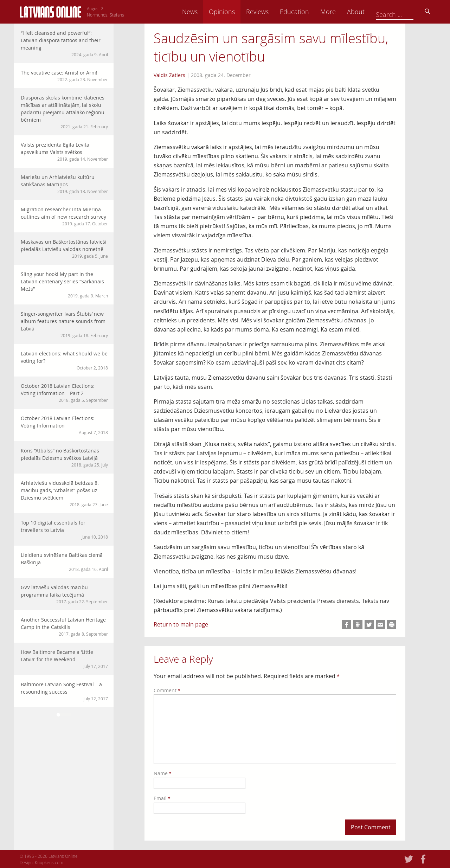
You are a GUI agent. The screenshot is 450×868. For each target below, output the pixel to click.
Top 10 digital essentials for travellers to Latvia (64, 530)
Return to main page (181, 624)
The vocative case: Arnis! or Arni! (64, 76)
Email (162, 798)
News (239, 12)
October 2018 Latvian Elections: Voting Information (64, 425)
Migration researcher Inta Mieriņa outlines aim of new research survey (64, 216)
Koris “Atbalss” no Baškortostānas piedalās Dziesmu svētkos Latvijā (64, 458)
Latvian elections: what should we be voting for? (64, 361)
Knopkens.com (49, 862)
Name (163, 773)
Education (343, 12)
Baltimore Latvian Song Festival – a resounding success (64, 691)
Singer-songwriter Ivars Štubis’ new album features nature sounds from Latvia (64, 324)
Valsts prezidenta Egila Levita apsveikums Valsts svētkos (64, 152)
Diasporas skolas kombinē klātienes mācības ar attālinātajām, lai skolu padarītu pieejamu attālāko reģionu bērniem (64, 112)
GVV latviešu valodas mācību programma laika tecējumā (64, 594)
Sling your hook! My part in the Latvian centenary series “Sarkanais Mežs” (64, 285)
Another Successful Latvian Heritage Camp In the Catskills (64, 627)
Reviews (306, 12)
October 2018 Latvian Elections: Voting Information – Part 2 (64, 393)
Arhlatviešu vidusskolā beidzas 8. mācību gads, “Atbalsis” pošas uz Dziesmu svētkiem (64, 494)
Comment (167, 690)
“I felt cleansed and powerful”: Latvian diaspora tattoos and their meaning (64, 44)
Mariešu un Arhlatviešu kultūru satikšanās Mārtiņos (64, 184)
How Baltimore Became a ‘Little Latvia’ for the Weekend (64, 659)
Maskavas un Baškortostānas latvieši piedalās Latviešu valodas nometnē (64, 249)
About (405, 12)
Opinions (271, 12)
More (377, 12)
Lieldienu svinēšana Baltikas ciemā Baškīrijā (64, 562)
